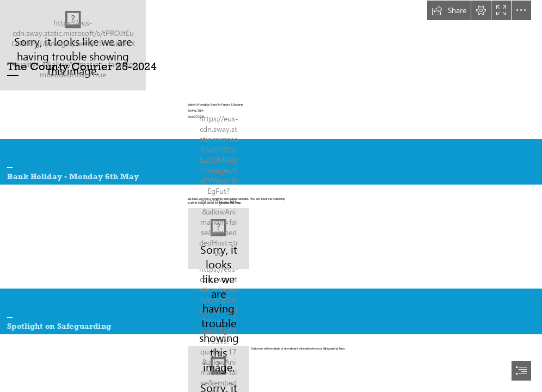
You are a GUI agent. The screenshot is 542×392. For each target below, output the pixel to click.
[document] (271, 196)
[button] (449, 10)
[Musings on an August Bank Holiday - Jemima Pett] (219, 238)
